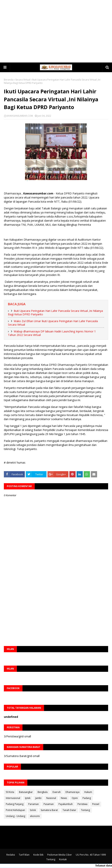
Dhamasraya (72, 792)
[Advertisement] (58, 31)
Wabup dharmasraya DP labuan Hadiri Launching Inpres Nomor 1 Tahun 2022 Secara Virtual (52, 333)
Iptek (28, 798)
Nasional (51, 798)
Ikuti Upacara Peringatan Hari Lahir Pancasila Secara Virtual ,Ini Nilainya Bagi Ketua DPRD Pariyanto (55, 313)
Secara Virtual (23, 80)
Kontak (63, 859)
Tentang (85, 810)
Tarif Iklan (24, 855)
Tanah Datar (69, 810)
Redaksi (11, 855)
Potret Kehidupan (15, 810)
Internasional (13, 798)
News (64, 798)
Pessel (96, 804)
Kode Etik (38, 855)
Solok (33, 810)
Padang (87, 798)
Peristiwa (82, 804)
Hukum (88, 792)
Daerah (57, 792)
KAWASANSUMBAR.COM (20, 116)
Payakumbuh (66, 804)
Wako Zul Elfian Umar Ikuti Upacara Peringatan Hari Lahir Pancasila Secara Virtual (53, 323)
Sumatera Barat (49, 810)
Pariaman (34, 804)
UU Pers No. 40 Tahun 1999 (91, 855)
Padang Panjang (15, 804)
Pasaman (49, 804)
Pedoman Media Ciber (60, 855)
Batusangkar (26, 792)
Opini (75, 798)
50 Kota (10, 792)
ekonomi (35, 816)
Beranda (9, 80)
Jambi (38, 798)
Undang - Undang (16, 816)
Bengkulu (43, 792)
